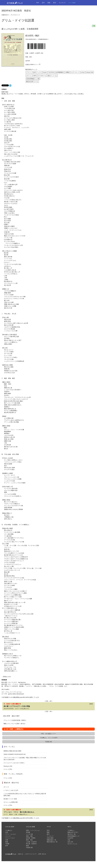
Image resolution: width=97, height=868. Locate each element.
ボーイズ (6, 787)
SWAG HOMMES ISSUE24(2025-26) (15, 754)
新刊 (55, 3)
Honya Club (90, 72)
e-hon (83, 72)
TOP (37, 3)
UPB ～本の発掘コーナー (49, 734)
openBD (22, 697)
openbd (28, 61)
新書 (7, 842)
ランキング (62, 3)
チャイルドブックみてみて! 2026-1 (14, 763)
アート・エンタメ (11, 834)
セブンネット (75, 72)
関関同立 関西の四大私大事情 (12, 751)
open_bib (70, 842)
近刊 (43, 3)
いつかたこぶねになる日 (11, 790)
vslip (69, 840)
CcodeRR (70, 838)
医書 (27, 846)
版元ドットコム (52, 76)
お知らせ (20, 854)
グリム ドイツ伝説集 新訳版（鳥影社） (15, 720)
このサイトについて (31, 854)
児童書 (7, 844)
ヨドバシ (29, 76)
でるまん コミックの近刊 (49, 738)
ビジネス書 (29, 834)
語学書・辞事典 (31, 838)
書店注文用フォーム (32, 82)
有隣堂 (68, 72)
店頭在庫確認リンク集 (33, 79)
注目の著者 (50, 838)
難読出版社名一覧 (52, 842)
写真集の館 (48, 742)
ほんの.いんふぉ (72, 844)
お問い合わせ (42, 854)
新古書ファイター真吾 (10, 799)
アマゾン (29, 72)
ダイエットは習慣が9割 (11, 802)
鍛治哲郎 (29, 36)
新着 (49, 3)
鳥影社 (28, 11)
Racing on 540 (8, 766)
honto (45, 72)
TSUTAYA (51, 72)
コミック (8, 836)
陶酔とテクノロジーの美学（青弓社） (15, 724)
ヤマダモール (42, 76)
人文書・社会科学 (31, 842)
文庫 (7, 840)
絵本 (7, 846)
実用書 (28, 832)
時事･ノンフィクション (33, 830)
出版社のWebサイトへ (33, 65)
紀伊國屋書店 (60, 72)
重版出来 (7, 783)
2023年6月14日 (9, 11)
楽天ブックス (37, 72)
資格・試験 (29, 836)
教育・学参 (29, 840)
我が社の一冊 (72, 834)
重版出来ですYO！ (73, 832)
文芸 (94, 26)
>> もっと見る (8, 769)
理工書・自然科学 (31, 844)
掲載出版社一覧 (51, 840)
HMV (35, 76)
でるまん (9, 830)
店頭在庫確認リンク (74, 836)
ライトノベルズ (10, 838)
